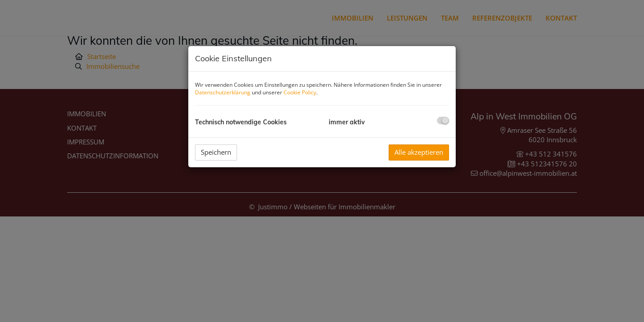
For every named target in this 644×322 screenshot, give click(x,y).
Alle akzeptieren (419, 152)
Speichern (216, 152)
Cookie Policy (300, 92)
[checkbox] (443, 121)
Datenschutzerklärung (223, 92)
